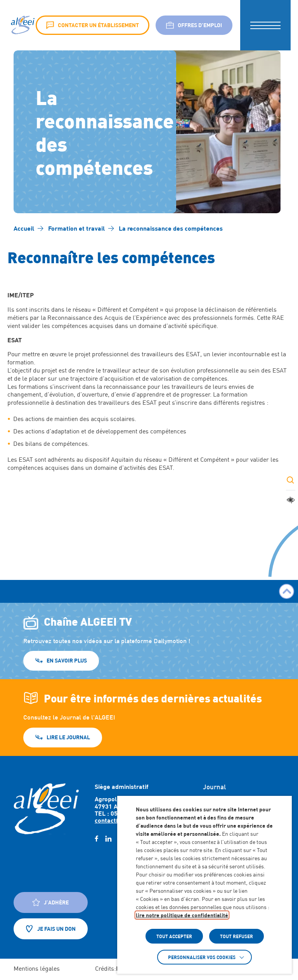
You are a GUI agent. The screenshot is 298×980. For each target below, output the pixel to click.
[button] (265, 25)
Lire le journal (68, 737)
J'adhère (50, 902)
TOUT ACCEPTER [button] (174, 936)
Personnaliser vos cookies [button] (202, 957)
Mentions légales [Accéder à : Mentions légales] (37, 969)
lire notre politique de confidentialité (182, 915)
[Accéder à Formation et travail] (76, 228)
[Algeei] (22, 25)
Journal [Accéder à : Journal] (214, 787)
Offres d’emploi (194, 25)
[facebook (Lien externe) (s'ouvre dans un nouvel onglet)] (96, 839)
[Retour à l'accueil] (46, 809)
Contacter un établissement (93, 25)
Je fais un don (51, 929)
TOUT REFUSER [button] (236, 936)
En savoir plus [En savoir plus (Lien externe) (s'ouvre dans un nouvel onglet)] (67, 660)
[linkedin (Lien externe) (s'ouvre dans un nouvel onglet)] (108, 839)
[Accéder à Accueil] (24, 228)
